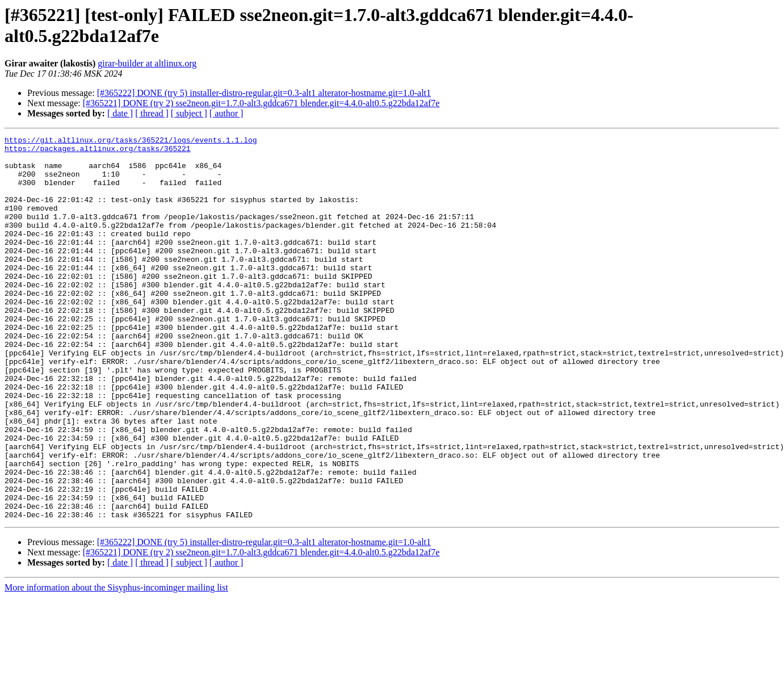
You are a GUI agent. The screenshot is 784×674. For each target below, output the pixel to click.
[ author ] (227, 113)
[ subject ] (189, 113)
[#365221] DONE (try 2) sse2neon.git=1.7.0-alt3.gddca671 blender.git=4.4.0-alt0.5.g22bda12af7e (261, 103)
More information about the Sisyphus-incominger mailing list (116, 664)
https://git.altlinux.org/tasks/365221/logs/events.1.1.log (131, 141)
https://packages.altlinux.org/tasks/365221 (98, 152)
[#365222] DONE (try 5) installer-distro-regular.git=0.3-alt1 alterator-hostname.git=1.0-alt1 (264, 93)
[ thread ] (152, 113)
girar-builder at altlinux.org (147, 63)
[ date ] (120, 113)
